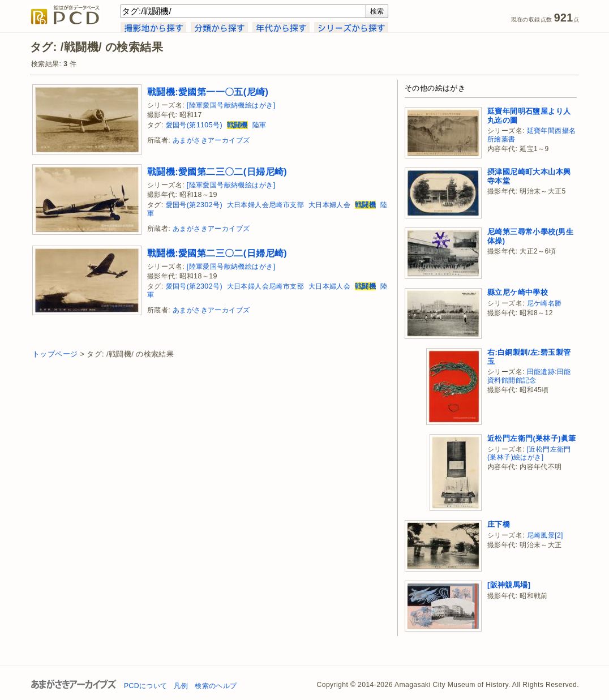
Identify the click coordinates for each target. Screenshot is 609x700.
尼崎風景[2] (545, 535)
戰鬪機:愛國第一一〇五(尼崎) (208, 92)
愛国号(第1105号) (194, 125)
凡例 (181, 686)
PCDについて (145, 686)
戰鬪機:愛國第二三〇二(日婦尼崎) (217, 171)
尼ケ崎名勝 (544, 303)
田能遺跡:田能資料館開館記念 (529, 376)
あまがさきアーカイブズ (211, 140)
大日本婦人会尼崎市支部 (265, 205)
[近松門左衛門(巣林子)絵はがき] (529, 454)
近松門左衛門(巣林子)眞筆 (532, 438)
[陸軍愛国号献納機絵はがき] (231, 105)
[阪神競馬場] (509, 585)
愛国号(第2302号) (194, 205)
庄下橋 (499, 524)
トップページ (55, 354)
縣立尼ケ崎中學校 (518, 292)
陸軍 (260, 125)
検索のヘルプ (216, 686)
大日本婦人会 (329, 205)
